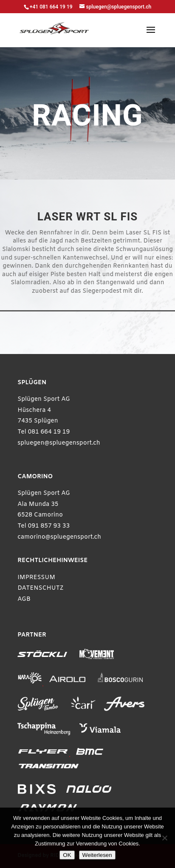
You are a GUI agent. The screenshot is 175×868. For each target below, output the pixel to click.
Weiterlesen (97, 855)
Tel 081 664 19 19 (44, 432)
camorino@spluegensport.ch (59, 537)
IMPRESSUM (36, 578)
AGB (24, 599)
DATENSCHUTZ (41, 588)
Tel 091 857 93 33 (44, 526)
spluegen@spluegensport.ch (59, 443)
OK (67, 855)
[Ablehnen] (164, 838)
